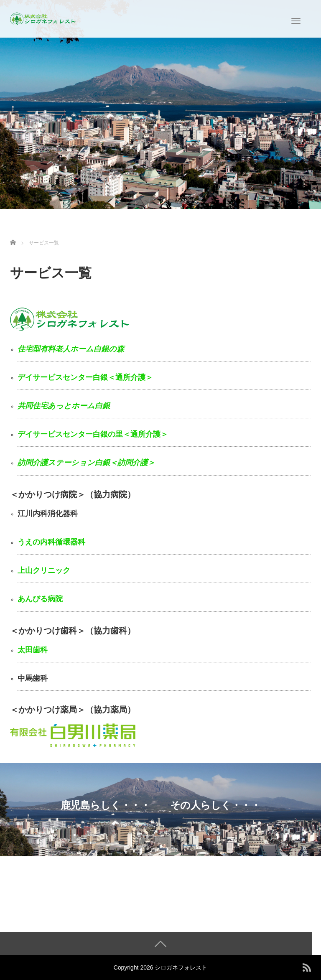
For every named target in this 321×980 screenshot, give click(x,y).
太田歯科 (33, 650)
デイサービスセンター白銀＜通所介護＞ (85, 377)
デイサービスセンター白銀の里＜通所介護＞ (93, 434)
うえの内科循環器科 (51, 542)
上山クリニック (44, 570)
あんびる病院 (40, 599)
